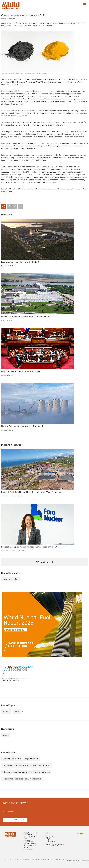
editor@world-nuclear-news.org (55, 844)
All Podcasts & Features (44, 562)
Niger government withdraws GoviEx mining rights (27, 765)
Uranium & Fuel (28, 842)
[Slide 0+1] (39, 660)
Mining (6, 711)
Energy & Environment (31, 833)
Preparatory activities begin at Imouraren (22, 779)
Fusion (26, 847)
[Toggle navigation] (85, 4)
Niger (17, 711)
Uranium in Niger (11, 579)
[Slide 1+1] (43, 660)
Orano (6, 735)
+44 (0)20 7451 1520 (52, 846)
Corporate (27, 840)
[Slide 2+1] (46, 660)
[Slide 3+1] (50, 660)
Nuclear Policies (29, 838)
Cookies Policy (80, 861)
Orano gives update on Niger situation (21, 759)
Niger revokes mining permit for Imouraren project (26, 772)
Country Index (28, 849)
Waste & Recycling (30, 844)
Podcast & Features (30, 846)
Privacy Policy (70, 861)
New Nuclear (28, 835)
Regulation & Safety (30, 837)
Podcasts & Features (6, 496)
